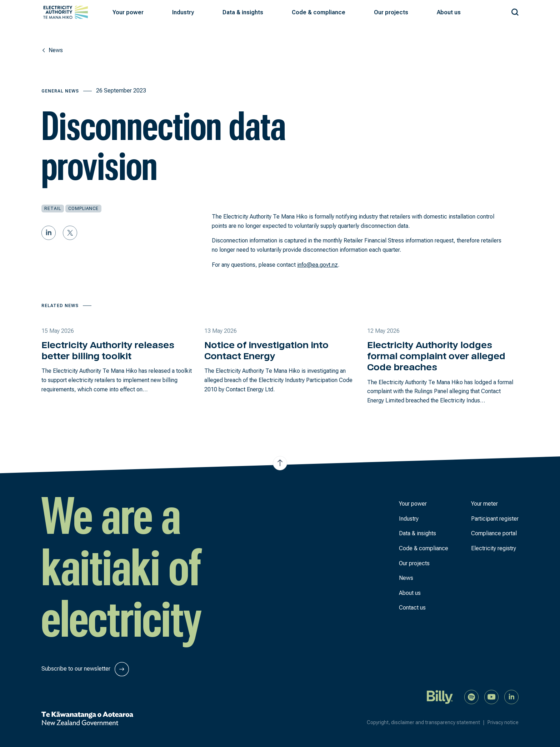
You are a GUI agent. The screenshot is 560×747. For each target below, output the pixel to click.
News (406, 578)
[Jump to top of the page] (280, 463)
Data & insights (417, 533)
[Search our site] (515, 11)
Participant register (495, 519)
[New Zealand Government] (87, 718)
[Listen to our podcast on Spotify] (471, 696)
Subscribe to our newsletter (85, 669)
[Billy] (440, 696)
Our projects (414, 563)
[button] (128, 12)
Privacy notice (503, 722)
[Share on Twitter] (70, 233)
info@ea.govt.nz (317, 265)
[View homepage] (66, 12)
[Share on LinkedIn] (49, 233)
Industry (409, 519)
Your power (413, 504)
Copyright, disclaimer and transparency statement (427, 722)
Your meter (484, 504)
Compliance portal (494, 533)
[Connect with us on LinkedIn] (511, 696)
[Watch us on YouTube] (491, 696)
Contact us (412, 608)
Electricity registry (494, 548)
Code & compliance (424, 548)
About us (410, 593)
